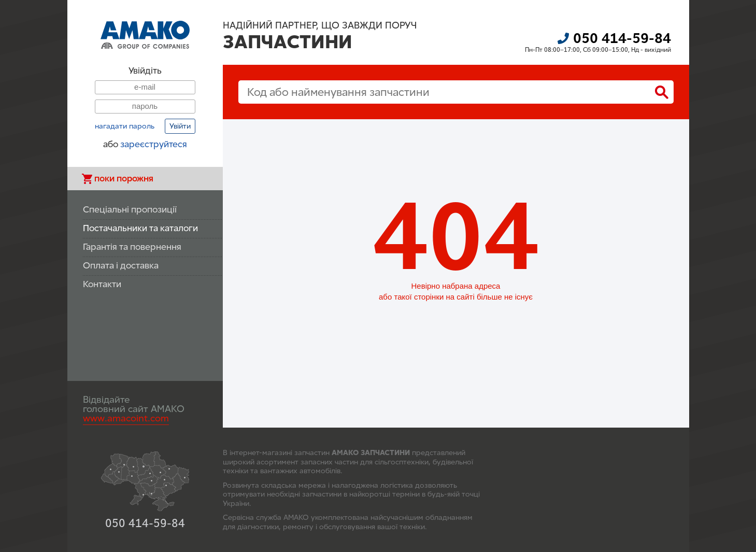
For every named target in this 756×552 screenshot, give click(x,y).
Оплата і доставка (121, 266)
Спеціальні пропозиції (130, 210)
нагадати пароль (125, 126)
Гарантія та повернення (132, 247)
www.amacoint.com (126, 418)
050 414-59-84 (622, 38)
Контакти (102, 284)
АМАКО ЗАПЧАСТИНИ (371, 453)
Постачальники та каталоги (140, 228)
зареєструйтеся (154, 144)
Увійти (180, 126)
